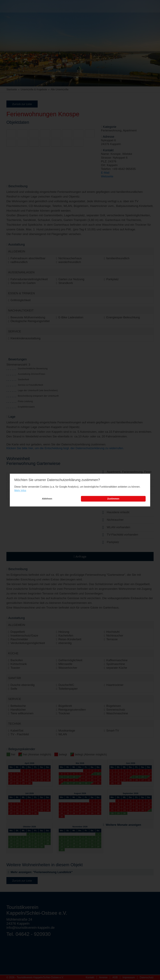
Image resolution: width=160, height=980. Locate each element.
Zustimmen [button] (113, 499)
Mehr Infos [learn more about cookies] (20, 491)
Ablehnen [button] (47, 499)
